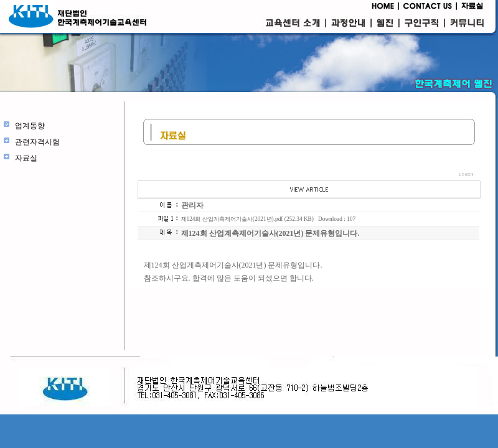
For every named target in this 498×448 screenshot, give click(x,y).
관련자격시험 (37, 142)
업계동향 (30, 126)
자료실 (26, 158)
